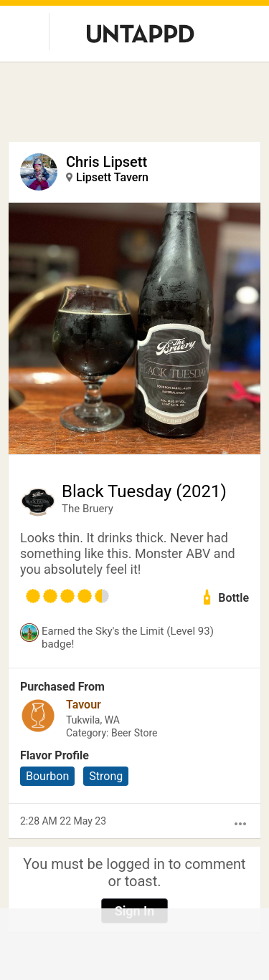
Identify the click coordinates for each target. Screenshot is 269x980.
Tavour (84, 705)
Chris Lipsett (107, 162)
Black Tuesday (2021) (144, 491)
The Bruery (88, 509)
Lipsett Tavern (112, 177)
